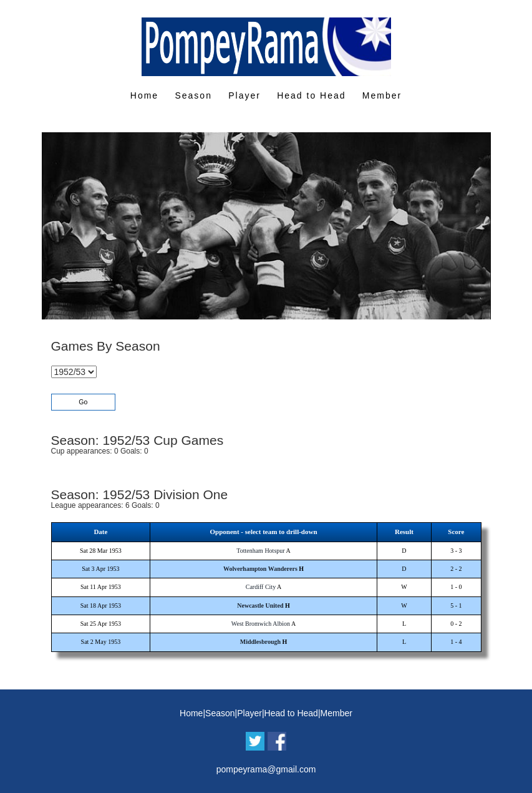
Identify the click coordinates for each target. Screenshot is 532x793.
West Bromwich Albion (261, 624)
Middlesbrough (260, 642)
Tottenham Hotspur (260, 551)
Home (144, 95)
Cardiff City (261, 587)
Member (382, 95)
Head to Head (311, 95)
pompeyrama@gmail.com (266, 769)
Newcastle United (260, 606)
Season (193, 95)
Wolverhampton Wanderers (260, 569)
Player (244, 95)
